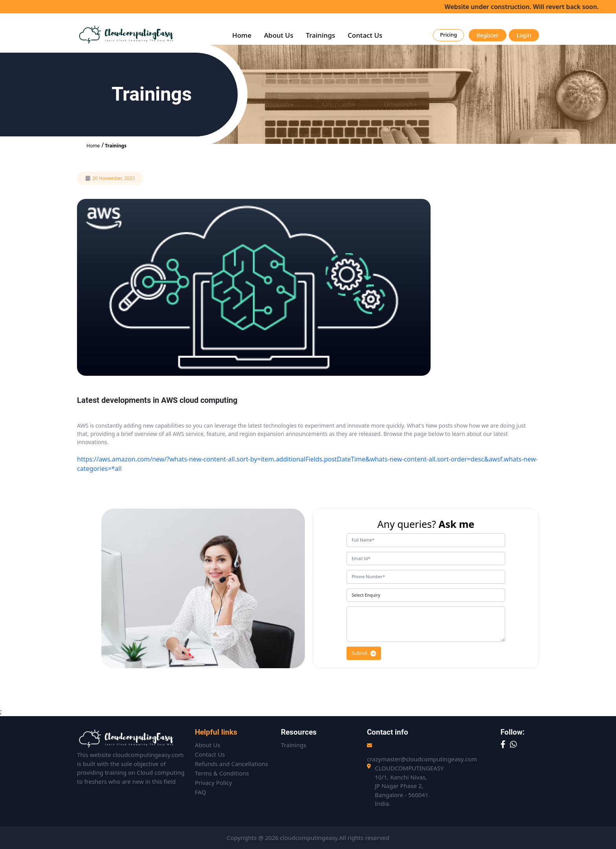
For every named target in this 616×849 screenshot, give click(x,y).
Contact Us (365, 35)
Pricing (448, 35)
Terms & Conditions (222, 773)
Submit (364, 653)
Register (487, 35)
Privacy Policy (214, 783)
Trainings (320, 35)
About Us (279, 35)
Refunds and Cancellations (231, 764)
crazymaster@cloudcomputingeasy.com (422, 759)
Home (242, 35)
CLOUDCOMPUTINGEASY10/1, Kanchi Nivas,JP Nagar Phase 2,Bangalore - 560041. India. (409, 786)
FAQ (201, 792)
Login (524, 35)
